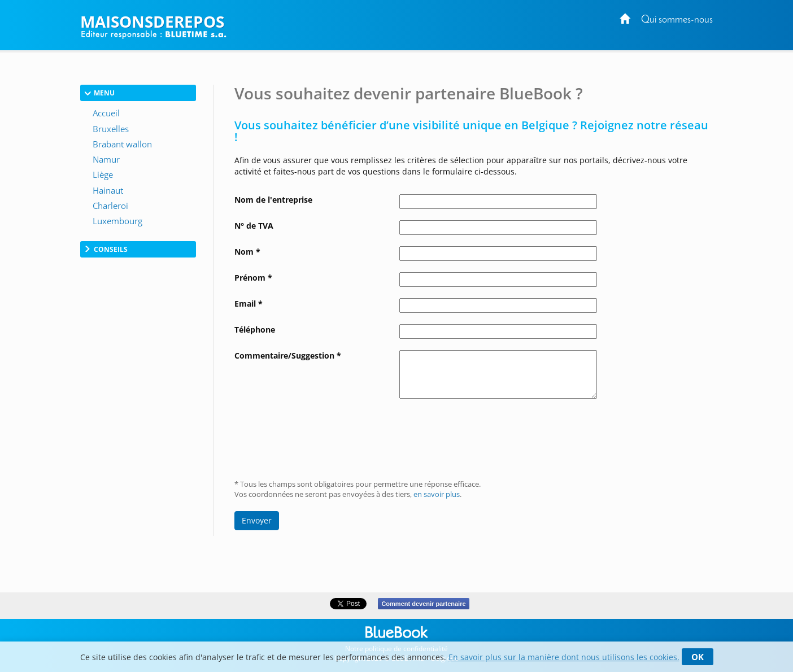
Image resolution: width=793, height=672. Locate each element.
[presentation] (485, 435)
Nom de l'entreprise (273, 200)
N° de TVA (254, 226)
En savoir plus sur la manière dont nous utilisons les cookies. (564, 657)
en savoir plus (437, 494)
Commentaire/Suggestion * (288, 355)
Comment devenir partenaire (423, 604)
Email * (249, 304)
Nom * (247, 252)
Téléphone (255, 330)
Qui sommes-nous (677, 20)
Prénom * (253, 278)
